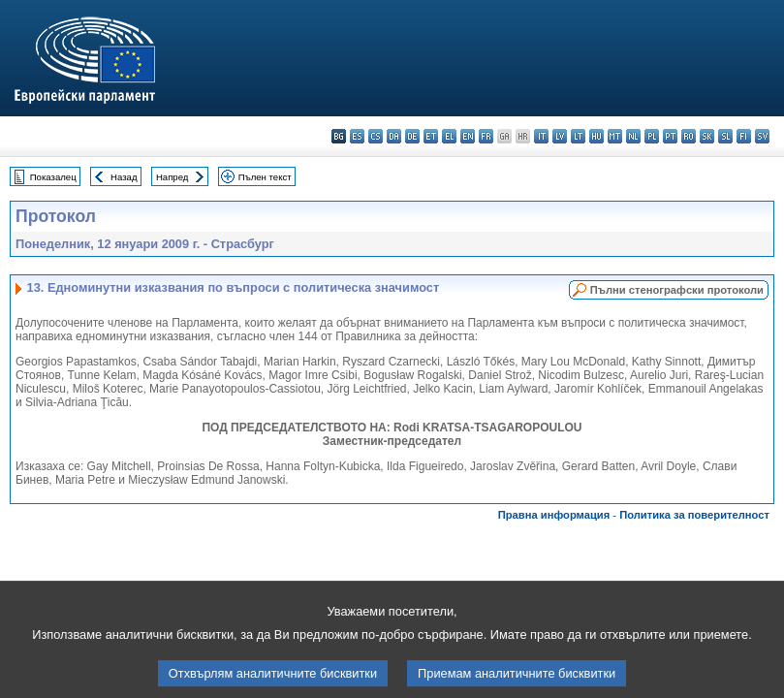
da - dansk (394, 136)
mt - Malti (615, 136)
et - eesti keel (431, 136)
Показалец (53, 177)
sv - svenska (762, 136)
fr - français (486, 136)
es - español (357, 136)
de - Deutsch (412, 136)
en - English (468, 136)
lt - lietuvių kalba (578, 136)
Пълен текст (265, 177)
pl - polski (652, 136)
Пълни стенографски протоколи (677, 290)
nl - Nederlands (633, 136)
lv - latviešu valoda (560, 136)
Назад (124, 177)
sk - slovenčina (707, 136)
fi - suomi (744, 136)
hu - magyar (596, 136)
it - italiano (541, 136)
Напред (172, 177)
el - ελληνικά (449, 136)
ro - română (689, 136)
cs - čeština (376, 136)
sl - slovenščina (725, 136)
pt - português (670, 136)
